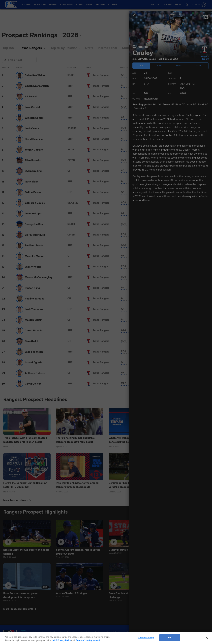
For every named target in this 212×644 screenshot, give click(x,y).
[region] (106, 638)
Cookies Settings (146, 638)
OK (170, 638)
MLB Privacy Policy (62, 640)
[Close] (207, 638)
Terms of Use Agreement (88, 640)
